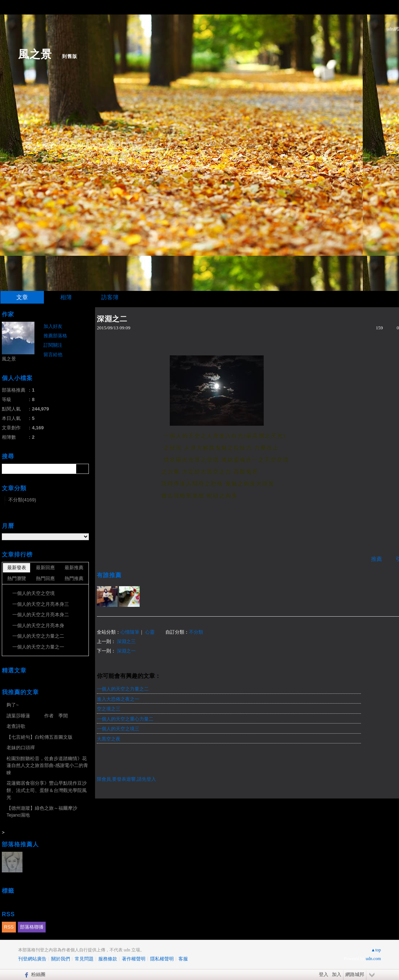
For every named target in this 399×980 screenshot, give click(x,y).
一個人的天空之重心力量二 (125, 719)
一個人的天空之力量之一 (38, 647)
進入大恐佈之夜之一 (118, 699)
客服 (183, 959)
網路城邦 (355, 974)
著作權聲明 (134, 959)
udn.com (373, 959)
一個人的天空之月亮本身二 (41, 615)
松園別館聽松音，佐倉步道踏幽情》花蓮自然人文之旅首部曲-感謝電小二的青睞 (47, 766)
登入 (324, 974)
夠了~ (13, 705)
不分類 (196, 632)
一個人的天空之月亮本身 (38, 625)
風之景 (35, 54)
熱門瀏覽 (17, 578)
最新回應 (45, 568)
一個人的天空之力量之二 (123, 689)
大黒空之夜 (109, 739)
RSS (9, 927)
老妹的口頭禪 (21, 748)
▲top (376, 950)
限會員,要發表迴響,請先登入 (126, 779)
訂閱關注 (53, 345)
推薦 (377, 559)
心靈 (150, 632)
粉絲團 (38, 974)
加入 (337, 974)
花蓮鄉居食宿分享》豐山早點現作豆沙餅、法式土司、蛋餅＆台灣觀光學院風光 (47, 790)
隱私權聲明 (162, 959)
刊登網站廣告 (32, 959)
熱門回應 (45, 578)
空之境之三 (109, 709)
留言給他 (53, 355)
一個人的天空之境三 (118, 729)
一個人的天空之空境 (34, 593)
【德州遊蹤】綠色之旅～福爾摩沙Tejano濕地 (42, 812)
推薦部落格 (55, 336)
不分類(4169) (22, 500)
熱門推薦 (74, 578)
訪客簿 (110, 297)
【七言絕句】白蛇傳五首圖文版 (40, 737)
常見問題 (84, 959)
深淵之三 (126, 641)
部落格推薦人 (20, 844)
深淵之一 (126, 651)
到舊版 (70, 56)
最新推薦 (74, 568)
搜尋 (83, 469)
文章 (22, 297)
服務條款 (108, 959)
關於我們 (61, 959)
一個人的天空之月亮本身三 (41, 604)
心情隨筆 (130, 632)
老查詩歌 (16, 726)
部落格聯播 (32, 927)
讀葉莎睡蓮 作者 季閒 (37, 716)
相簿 (66, 297)
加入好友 (53, 326)
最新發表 (17, 568)
